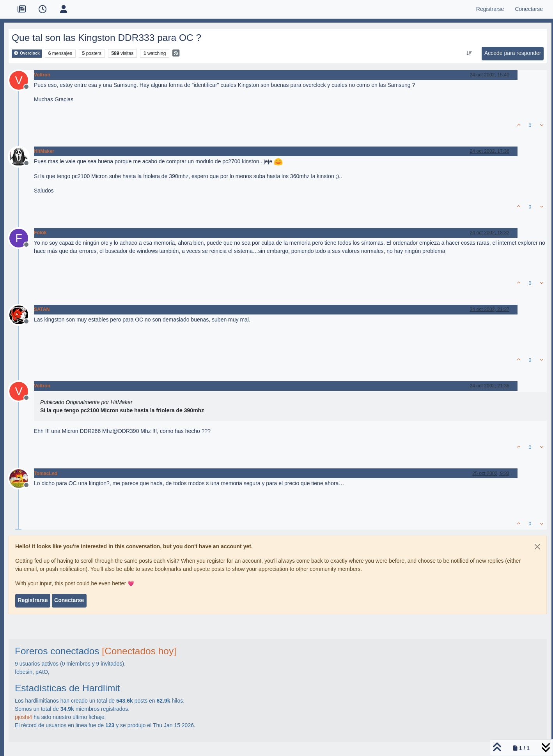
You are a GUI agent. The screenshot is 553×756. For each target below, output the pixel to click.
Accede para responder (513, 53)
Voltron (42, 75)
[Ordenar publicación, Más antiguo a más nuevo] (469, 53)
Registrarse (33, 600)
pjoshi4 (23, 717)
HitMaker (44, 151)
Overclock (27, 53)
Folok (40, 233)
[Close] (537, 547)
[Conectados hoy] (139, 651)
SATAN (42, 309)
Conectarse (69, 600)
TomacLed (46, 473)
